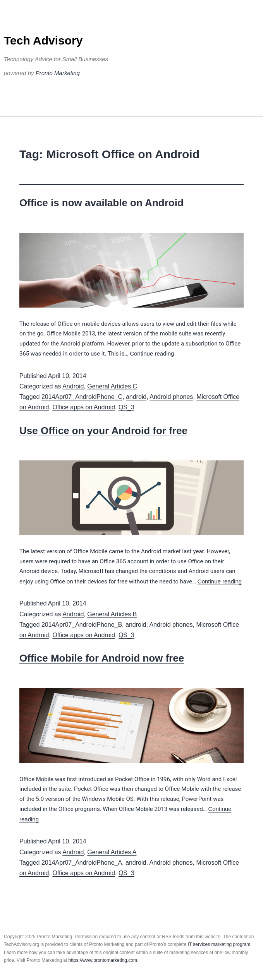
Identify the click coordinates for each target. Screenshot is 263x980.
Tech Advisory (43, 40)
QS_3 (126, 407)
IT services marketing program (219, 944)
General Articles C (112, 386)
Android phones (171, 397)
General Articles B (112, 614)
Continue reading (152, 353)
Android (73, 386)
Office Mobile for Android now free (102, 658)
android (136, 397)
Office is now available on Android (101, 203)
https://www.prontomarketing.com (103, 960)
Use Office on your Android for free (103, 431)
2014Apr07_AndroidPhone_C (82, 397)
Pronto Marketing (58, 73)
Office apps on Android (84, 407)
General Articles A (112, 852)
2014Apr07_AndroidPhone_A (82, 863)
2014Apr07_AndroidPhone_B (82, 625)
